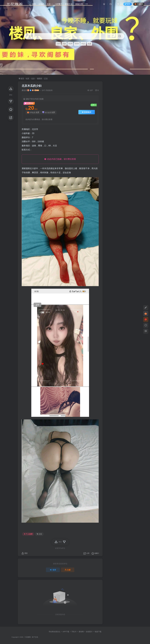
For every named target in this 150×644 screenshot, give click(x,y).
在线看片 (89, 632)
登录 (53, 570)
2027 (83, 44)
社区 (28, 79)
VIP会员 (33, 112)
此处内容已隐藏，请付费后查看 (60, 159)
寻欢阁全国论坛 (54, 632)
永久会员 (49, 112)
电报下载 (98, 632)
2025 (77, 44)
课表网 (81, 632)
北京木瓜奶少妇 (32, 86)
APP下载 (66, 632)
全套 (39, 534)
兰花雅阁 (28, 637)
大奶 (64, 44)
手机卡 (74, 632)
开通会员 (138, 4)
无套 (89, 44)
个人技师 (28, 534)
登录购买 (87, 112)
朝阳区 (39, 79)
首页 (21, 79)
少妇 (58, 44)
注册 (68, 570)
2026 (70, 44)
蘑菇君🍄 (25, 90)
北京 (33, 79)
